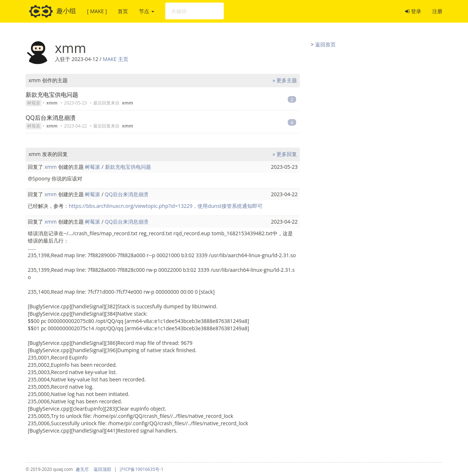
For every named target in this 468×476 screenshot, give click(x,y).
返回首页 (325, 44)
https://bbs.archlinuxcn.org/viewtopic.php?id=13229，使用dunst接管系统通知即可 (166, 206)
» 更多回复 (285, 154)
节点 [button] (147, 11)
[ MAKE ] (97, 11)
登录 (413, 11)
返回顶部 (102, 469)
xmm (52, 103)
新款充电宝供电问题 (52, 95)
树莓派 (34, 103)
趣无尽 (82, 469)
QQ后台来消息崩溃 (51, 118)
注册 (437, 11)
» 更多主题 (285, 80)
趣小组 (53, 11)
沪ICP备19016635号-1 (141, 469)
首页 (123, 11)
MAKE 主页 (115, 59)
